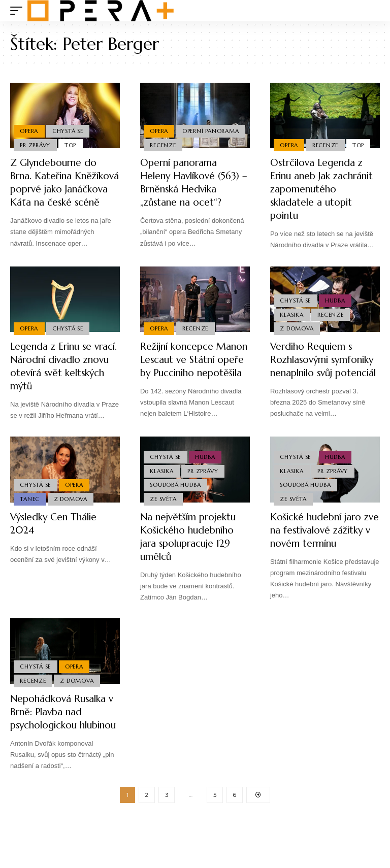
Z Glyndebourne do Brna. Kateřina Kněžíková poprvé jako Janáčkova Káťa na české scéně (62, 189)
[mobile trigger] (19, 11)
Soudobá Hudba (176, 508)
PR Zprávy (36, 145)
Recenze (163, 145)
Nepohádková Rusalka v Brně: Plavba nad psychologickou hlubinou (64, 754)
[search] (372, 11)
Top (72, 145)
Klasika (292, 326)
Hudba (336, 312)
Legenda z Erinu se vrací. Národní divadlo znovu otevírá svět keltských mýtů (62, 379)
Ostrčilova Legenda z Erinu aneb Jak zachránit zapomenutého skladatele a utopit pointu (319, 196)
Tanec (30, 523)
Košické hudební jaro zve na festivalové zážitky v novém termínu (318, 561)
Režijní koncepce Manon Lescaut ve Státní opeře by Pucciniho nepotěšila (188, 379)
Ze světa (164, 523)
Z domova (297, 341)
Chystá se (69, 129)
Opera (29, 129)
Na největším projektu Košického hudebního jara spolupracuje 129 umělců (190, 561)
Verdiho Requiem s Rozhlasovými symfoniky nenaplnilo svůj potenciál (319, 379)
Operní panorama (179, 129)
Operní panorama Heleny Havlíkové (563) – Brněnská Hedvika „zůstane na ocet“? (193, 182)
